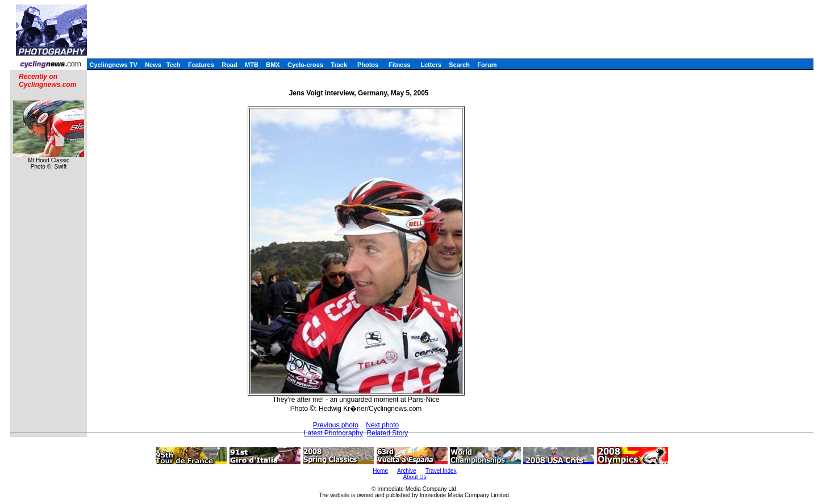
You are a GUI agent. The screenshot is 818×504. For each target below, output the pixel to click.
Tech (174, 65)
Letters (431, 65)
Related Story (388, 433)
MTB (252, 65)
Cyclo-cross (305, 65)
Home (380, 471)
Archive (406, 471)
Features (201, 65)
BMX (273, 65)
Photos (368, 65)
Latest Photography (333, 433)
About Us (414, 477)
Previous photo (336, 425)
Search (459, 65)
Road (229, 65)
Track (339, 65)
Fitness (400, 65)
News (153, 65)
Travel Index (441, 471)
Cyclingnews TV (113, 65)
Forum (487, 65)
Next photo (382, 425)
